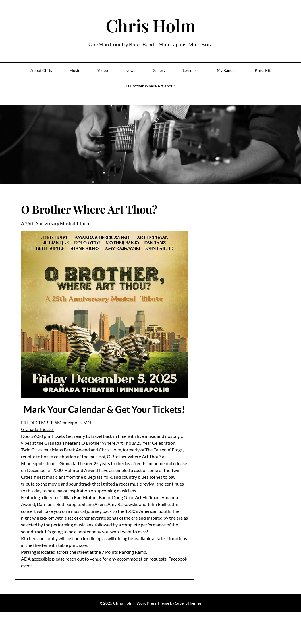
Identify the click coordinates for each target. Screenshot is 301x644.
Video (103, 70)
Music (75, 70)
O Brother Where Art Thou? (150, 86)
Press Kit (263, 70)
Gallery (159, 70)
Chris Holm (151, 25)
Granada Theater (38, 429)
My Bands (226, 70)
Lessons (190, 70)
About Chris (41, 70)
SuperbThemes (188, 603)
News (130, 70)
